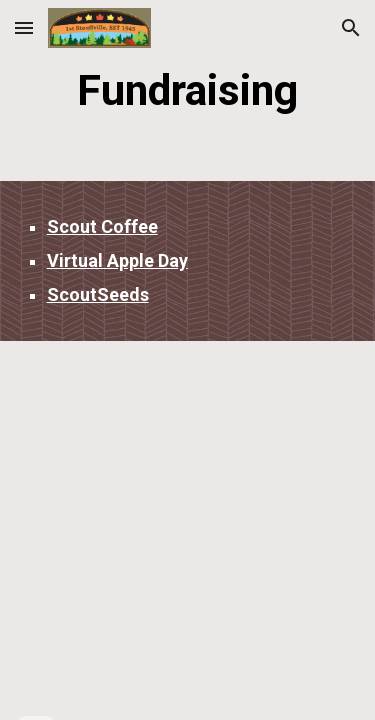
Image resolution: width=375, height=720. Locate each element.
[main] (188, 90)
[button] (24, 27)
